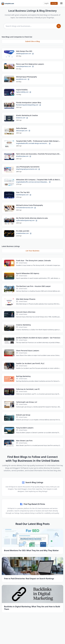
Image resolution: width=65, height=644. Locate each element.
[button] (47, 3)
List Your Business (32, 251)
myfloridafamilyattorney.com (27, 221)
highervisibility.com (24, 92)
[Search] (59, 26)
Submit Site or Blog (32, 41)
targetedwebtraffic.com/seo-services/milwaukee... (33, 182)
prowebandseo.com (24, 233)
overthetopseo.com (24, 195)
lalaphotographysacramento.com (28, 169)
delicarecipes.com (23, 131)
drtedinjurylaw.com (24, 156)
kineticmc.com (22, 118)
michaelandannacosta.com (26, 208)
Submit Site (54, 3)
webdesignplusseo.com (25, 54)
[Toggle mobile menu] (61, 3)
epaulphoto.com (23, 79)
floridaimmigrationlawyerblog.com (29, 105)
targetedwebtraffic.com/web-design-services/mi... (33, 143)
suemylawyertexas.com (25, 67)
